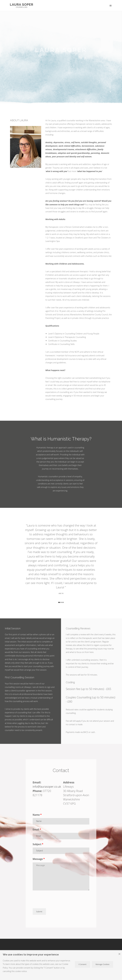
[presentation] (54, 900)
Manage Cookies (102, 964)
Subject (37, 844)
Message (38, 859)
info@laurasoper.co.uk (47, 786)
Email (36, 830)
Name (36, 815)
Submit (39, 912)
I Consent (82, 964)
